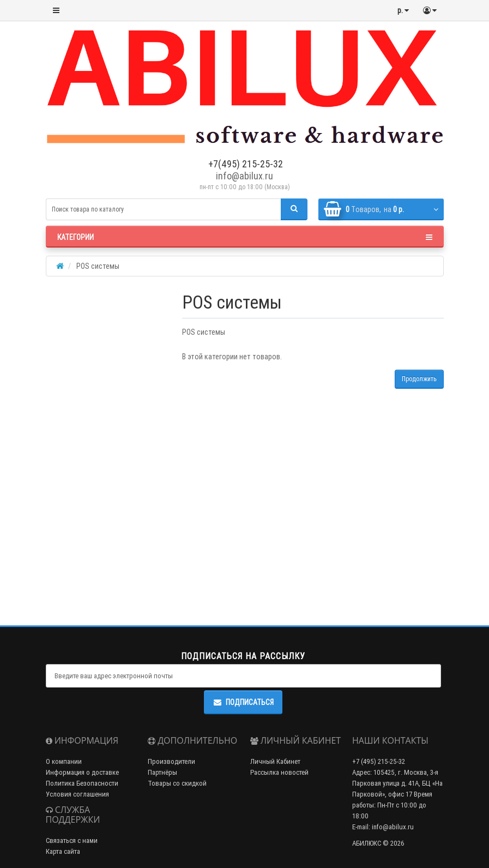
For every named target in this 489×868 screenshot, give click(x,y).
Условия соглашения (77, 794)
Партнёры (162, 772)
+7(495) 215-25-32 (244, 164)
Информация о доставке (82, 772)
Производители (171, 761)
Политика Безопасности (82, 783)
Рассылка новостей (279, 772)
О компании (64, 761)
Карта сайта (63, 851)
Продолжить (419, 379)
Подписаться (243, 702)
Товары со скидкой (177, 783)
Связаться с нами (72, 840)
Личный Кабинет (275, 761)
